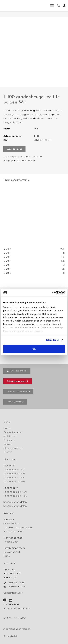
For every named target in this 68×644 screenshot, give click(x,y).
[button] (52, 6)
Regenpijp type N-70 (15, 492)
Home (7, 428)
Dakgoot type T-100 (14, 470)
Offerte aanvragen (13, 448)
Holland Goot (11, 542)
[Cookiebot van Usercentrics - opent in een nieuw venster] (52, 293)
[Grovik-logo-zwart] (31, 6)
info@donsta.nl (17, 587)
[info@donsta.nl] (6, 587)
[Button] (64, 6)
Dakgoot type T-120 (14, 474)
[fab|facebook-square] (5, 600)
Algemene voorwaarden (17, 629)
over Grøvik (26, 528)
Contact (8, 452)
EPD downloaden (13, 532)
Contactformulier (13, 593)
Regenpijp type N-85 (15, 496)
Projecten (9, 440)
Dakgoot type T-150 (14, 482)
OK (34, 349)
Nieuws (8, 444)
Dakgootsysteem (13, 432)
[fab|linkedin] (11, 600)
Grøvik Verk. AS (12, 524)
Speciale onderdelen (15, 506)
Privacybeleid (11, 636)
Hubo (7, 556)
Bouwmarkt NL (12, 552)
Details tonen (52, 340)
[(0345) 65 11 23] (6, 583)
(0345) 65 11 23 (16, 583)
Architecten (10, 436)
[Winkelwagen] (58, 6)
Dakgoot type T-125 (14, 478)
